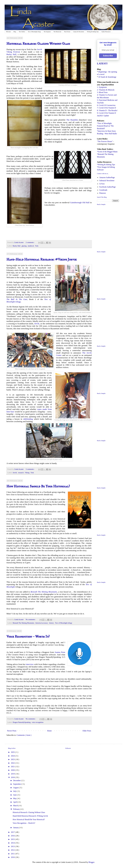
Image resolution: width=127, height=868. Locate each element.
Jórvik (37, 324)
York (37, 246)
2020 (13, 770)
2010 (13, 857)
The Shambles (72, 120)
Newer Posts (12, 731)
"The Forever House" (105, 141)
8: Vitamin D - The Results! (107, 110)
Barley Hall (11, 54)
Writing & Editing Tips (93, 32)
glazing (24, 246)
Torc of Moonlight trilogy (34, 32)
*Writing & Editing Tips (106, 165)
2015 (13, 839)
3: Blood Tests (102, 92)
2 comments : (30, 242)
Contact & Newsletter (79, 32)
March (16, 806)
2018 (13, 777)
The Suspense (47, 32)
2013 (13, 846)
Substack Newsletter (107, 181)
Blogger (91, 862)
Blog (15, 32)
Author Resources (106, 32)
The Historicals (57, 32)
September (17, 784)
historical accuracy (42, 623)
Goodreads (103, 190)
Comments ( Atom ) (24, 735)
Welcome (8, 32)
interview (30, 664)
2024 (13, 756)
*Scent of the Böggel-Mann (107, 152)
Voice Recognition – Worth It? (28, 637)
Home (49, 731)
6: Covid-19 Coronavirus (106, 105)
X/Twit (102, 184)
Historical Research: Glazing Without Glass (38, 44)
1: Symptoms (102, 87)
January (16, 828)
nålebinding (28, 419)
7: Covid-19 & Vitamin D (106, 108)
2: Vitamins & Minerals (106, 90)
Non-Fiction (67, 32)
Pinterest (103, 193)
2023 (13, 759)
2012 (13, 850)
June (15, 795)
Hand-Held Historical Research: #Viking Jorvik (42, 260)
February (17, 809)
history (52, 623)
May (15, 798)
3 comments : (30, 469)
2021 (13, 767)
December (17, 780)
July (15, 791)
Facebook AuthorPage (107, 187)
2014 (13, 843)
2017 (13, 832)
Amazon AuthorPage (107, 177)
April (15, 802)
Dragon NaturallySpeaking (22, 722)
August (16, 788)
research (21, 473)
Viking (27, 473)
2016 (13, 836)
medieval (31, 246)
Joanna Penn (60, 652)
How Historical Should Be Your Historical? (38, 486)
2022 (13, 763)
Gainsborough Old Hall (80, 202)
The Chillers (22, 32)
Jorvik (15, 473)
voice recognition (38, 722)
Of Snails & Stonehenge (107, 77)
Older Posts (87, 731)
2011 (13, 854)
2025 (13, 752)
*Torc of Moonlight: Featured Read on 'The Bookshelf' (105, 126)
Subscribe (108, 56)
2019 (13, 774)
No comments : (31, 619)
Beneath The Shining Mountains (24, 623)
